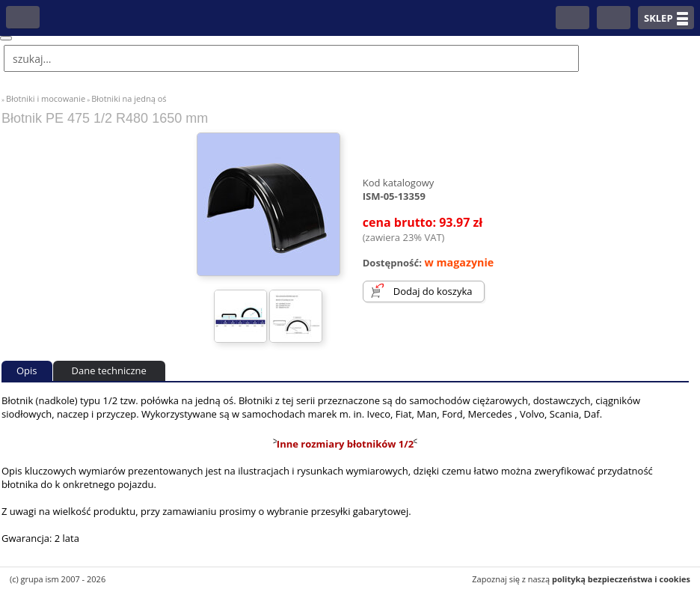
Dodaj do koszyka (433, 291)
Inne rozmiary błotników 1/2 (345, 444)
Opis (27, 370)
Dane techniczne (109, 370)
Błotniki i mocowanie (46, 98)
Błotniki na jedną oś (129, 98)
